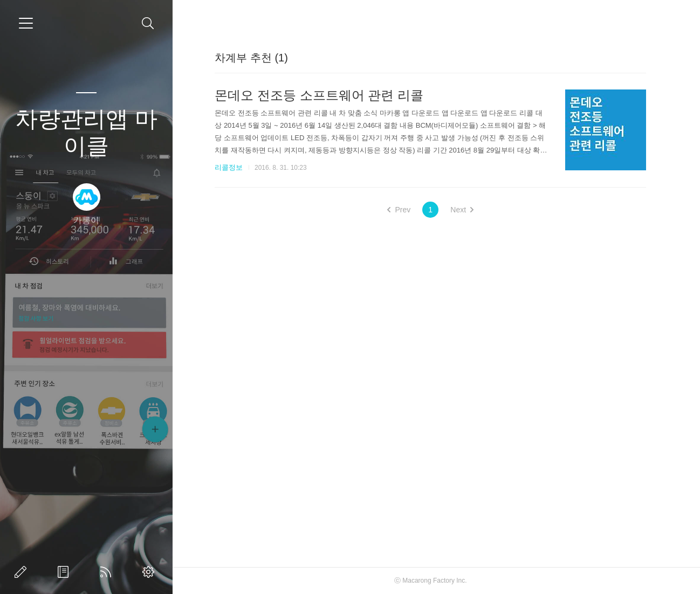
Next (462, 210)
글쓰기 (23, 572)
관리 (150, 572)
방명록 (65, 572)
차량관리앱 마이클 (86, 132)
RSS (108, 572)
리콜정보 (229, 167)
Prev (399, 210)
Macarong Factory (428, 581)
